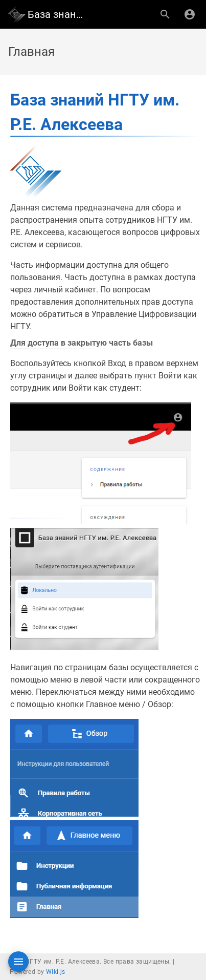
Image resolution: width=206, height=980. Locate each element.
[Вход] (190, 14)
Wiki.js (56, 972)
